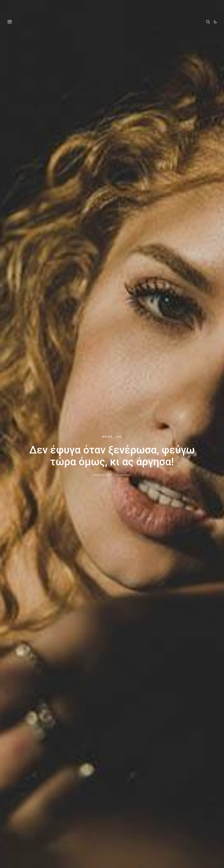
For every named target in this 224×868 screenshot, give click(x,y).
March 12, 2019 (103, 475)
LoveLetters (123, 475)
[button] (215, 22)
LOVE (118, 437)
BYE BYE (107, 437)
